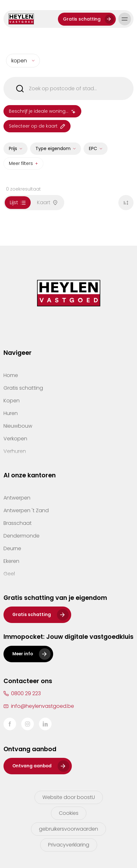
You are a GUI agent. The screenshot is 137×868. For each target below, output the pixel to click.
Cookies (69, 813)
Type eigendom (53, 151)
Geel (9, 574)
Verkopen (15, 439)
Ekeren (11, 561)
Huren (11, 413)
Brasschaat (18, 523)
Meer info (23, 654)
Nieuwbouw (18, 426)
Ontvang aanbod (32, 766)
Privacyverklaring (69, 845)
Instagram (28, 724)
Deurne (12, 548)
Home (11, 375)
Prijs (13, 151)
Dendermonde (22, 536)
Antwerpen (17, 498)
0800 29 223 (26, 693)
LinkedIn (45, 724)
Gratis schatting (82, 19)
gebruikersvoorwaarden (68, 829)
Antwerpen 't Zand (26, 510)
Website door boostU (69, 797)
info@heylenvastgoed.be (43, 706)
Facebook (10, 724)
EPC (93, 151)
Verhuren (15, 451)
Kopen (12, 401)
